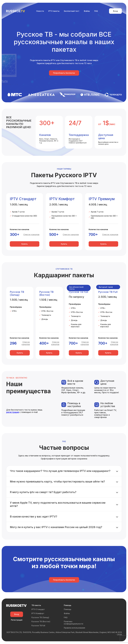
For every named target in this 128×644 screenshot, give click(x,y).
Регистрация (17, 620)
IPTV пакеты (54, 11)
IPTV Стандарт (38, 609)
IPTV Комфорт (38, 613)
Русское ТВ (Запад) (40, 617)
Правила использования (74, 628)
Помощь (68, 609)
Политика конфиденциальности (73, 623)
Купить (25, 244)
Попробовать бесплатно (64, 73)
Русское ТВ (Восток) (41, 621)
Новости (40, 11)
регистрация (13, 412)
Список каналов (31, 235)
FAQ (96, 11)
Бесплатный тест (72, 11)
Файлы (87, 11)
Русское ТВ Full (38, 626)
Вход (115, 11)
